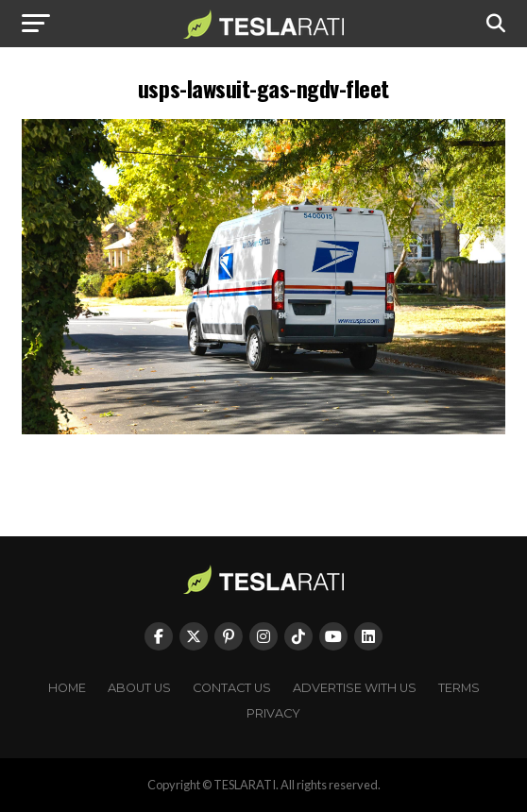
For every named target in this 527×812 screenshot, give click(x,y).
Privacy (273, 713)
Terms (459, 688)
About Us (139, 688)
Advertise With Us (355, 688)
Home (67, 688)
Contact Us (232, 688)
